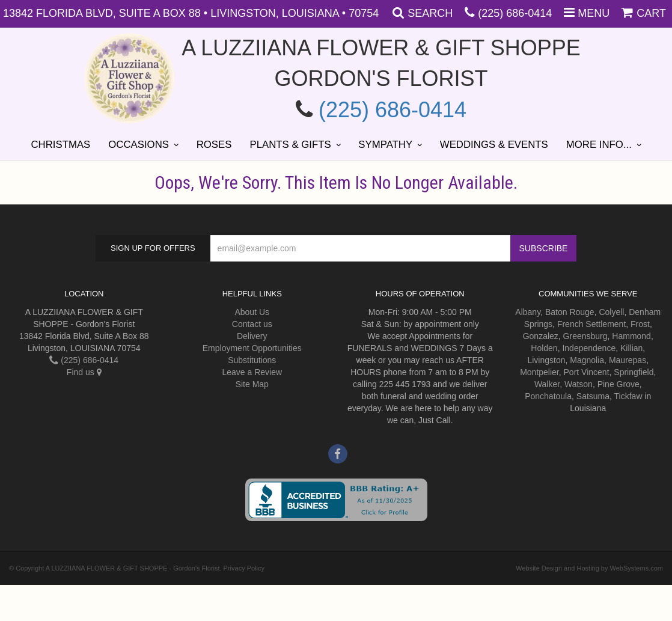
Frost (640, 324)
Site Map (252, 384)
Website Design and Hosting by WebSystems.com (589, 568)
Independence (589, 348)
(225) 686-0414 (515, 13)
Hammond (631, 336)
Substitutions (252, 360)
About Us (252, 312)
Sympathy (385, 145)
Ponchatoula (548, 396)
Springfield (634, 372)
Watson (579, 384)
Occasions (139, 145)
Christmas (60, 145)
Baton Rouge (570, 312)
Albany (528, 312)
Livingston (546, 360)
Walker (547, 384)
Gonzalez (541, 336)
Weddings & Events (494, 145)
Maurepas (628, 360)
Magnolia (587, 360)
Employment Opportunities (252, 348)
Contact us (252, 324)
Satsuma (593, 396)
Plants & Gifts (290, 145)
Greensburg (585, 336)
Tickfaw (628, 396)
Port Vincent (587, 372)
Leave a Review (252, 372)
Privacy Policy (244, 568)
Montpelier (539, 372)
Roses (214, 145)
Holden (544, 348)
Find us (84, 372)
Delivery (252, 336)
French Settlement (591, 324)
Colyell (611, 312)
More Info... (599, 145)
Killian (631, 348)
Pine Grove (619, 384)
